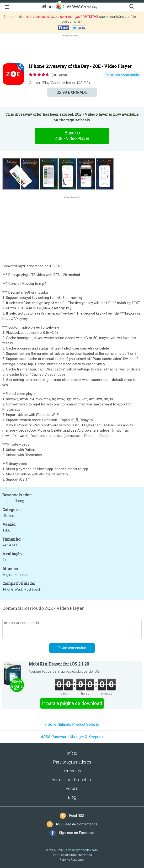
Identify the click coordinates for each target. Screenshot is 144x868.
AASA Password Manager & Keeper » (72, 737)
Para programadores (72, 762)
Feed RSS (77, 816)
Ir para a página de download (72, 703)
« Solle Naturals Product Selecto (72, 724)
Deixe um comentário (122, 75)
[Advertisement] (72, 49)
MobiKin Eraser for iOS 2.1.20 (59, 664)
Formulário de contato (72, 780)
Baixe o (72, 136)
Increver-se (72, 771)
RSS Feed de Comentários (77, 824)
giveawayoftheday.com (82, 850)
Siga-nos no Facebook (77, 833)
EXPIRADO (72, 92)
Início (72, 753)
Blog (72, 797)
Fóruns (72, 788)
